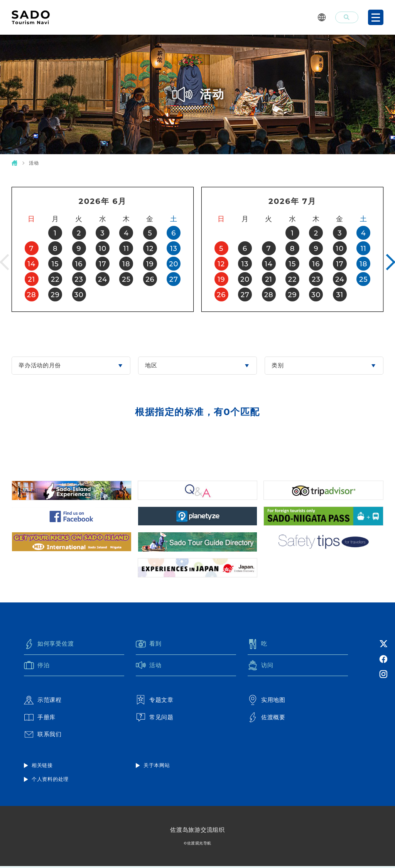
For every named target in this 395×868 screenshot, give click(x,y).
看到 (149, 645)
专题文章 (155, 701)
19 (150, 264)
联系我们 (43, 736)
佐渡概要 (267, 719)
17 (102, 264)
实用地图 (267, 701)
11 (126, 249)
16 (79, 264)
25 (126, 279)
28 (32, 295)
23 (79, 279)
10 (103, 249)
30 (79, 295)
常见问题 (155, 719)
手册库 (40, 719)
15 (55, 264)
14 (31, 264)
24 (103, 279)
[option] (103, 249)
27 (174, 279)
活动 (149, 667)
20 (174, 264)
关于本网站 (157, 767)
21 (31, 279)
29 (55, 295)
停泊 (37, 667)
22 (55, 279)
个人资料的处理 (50, 781)
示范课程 (43, 701)
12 (150, 249)
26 (150, 279)
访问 (261, 667)
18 (126, 264)
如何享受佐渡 (49, 645)
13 (174, 249)
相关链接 (42, 767)
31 (340, 295)
